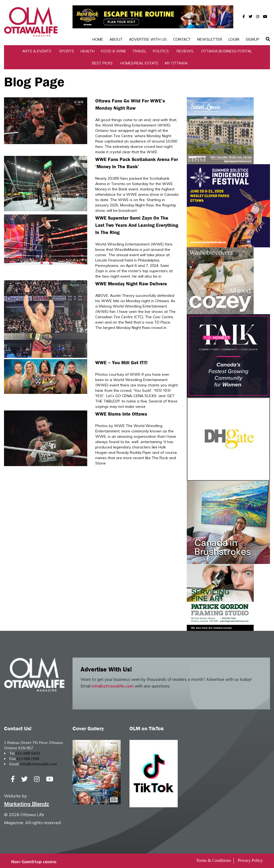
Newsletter (210, 22)
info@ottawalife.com (113, 684)
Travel (139, 49)
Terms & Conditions (214, 859)
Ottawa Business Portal (227, 49)
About (116, 22)
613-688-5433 (28, 751)
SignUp (252, 22)
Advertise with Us (148, 22)
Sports (67, 49)
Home (98, 22)
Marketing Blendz (26, 802)
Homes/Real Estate (139, 61)
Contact (182, 22)
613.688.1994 (28, 757)
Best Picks (102, 61)
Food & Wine (113, 49)
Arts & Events (37, 49)
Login (234, 22)
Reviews (185, 49)
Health (87, 49)
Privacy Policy (250, 859)
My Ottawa (176, 61)
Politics (161, 49)
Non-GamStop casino (34, 860)
